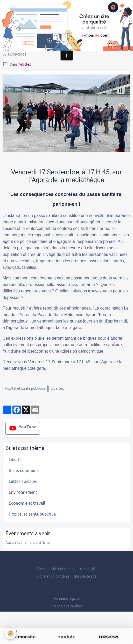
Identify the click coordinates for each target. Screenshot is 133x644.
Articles (25, 64)
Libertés (57, 388)
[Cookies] (10, 633)
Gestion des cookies (66, 606)
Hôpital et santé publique (25, 388)
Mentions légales (67, 599)
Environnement (23, 492)
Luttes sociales (23, 481)
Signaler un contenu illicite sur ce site (67, 576)
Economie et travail (27, 503)
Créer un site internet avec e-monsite (66, 569)
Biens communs (24, 470)
